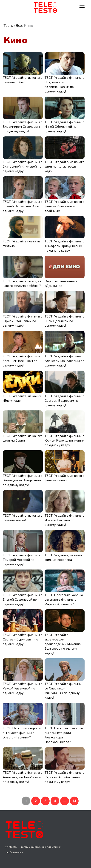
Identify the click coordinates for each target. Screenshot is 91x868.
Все (19, 26)
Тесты (9, 26)
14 (74, 801)
